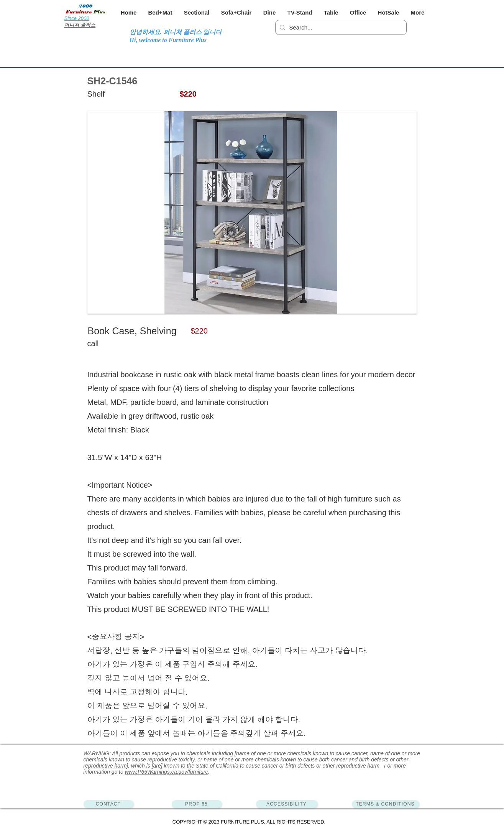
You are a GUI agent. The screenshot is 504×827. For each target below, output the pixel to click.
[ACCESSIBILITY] (287, 804)
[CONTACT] (108, 804)
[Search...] (340, 27)
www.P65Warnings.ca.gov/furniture (167, 772)
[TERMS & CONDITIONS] (385, 804)
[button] (160, 12)
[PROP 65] (197, 804)
